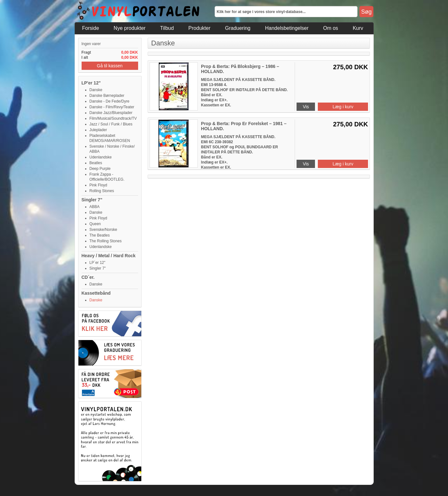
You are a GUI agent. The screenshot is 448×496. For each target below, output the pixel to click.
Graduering (238, 28)
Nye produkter (130, 28)
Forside (91, 28)
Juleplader (98, 130)
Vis (306, 107)
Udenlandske (101, 157)
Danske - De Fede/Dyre (110, 101)
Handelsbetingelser (287, 28)
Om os (331, 28)
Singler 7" (92, 200)
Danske (96, 90)
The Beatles (100, 235)
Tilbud (167, 28)
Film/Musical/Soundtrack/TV (113, 118)
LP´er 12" (97, 263)
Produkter (199, 28)
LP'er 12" (91, 83)
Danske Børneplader (107, 96)
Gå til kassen (110, 66)
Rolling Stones (102, 191)
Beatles (96, 163)
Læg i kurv (343, 107)
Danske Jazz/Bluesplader (111, 113)
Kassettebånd (96, 293)
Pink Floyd (98, 185)
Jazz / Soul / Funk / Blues (111, 124)
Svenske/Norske (103, 230)
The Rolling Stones (106, 241)
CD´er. (88, 277)
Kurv (358, 28)
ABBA (95, 207)
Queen (95, 224)
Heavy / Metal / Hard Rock (109, 256)
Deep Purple (100, 169)
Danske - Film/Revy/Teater (112, 107)
